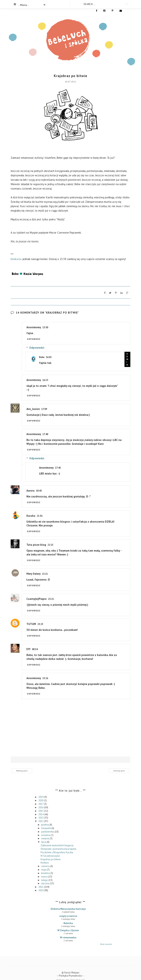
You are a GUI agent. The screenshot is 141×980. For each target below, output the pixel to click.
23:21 (51, 593)
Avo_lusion (33, 403)
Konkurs (45, 857)
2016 (41, 802)
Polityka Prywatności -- (72, 970)
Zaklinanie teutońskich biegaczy (57, 840)
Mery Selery (34, 568)
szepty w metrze (68, 910)
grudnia (45, 819)
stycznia (46, 878)
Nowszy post (22, 765)
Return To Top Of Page (71, 975)
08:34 (35, 643)
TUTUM (31, 618)
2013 (41, 812)
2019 (41, 791)
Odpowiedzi (37, 342)
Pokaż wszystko (106, 938)
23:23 (40, 618)
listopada (46, 822)
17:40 (45, 428)
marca (45, 871)
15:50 (45, 322)
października (48, 826)
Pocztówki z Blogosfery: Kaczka (57, 847)
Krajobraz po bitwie (51, 853)
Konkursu (16, 253)
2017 (41, 798)
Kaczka (31, 510)
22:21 (45, 568)
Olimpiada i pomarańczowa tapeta (58, 843)
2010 (41, 884)
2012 (41, 815)
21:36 (40, 510)
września (46, 829)
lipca (44, 836)
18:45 (39, 485)
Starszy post (119, 765)
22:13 (50, 539)
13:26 (45, 672)
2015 (41, 805)
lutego (45, 874)
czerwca (46, 860)
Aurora (30, 485)
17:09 (44, 403)
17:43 (58, 462)
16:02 (49, 351)
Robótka (68, 917)
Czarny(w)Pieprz (37, 593)
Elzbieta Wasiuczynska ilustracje (68, 903)
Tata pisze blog (36, 539)
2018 (41, 795)
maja (44, 864)
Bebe (42, 351)
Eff (28, 643)
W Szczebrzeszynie (50, 850)
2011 (41, 881)
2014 (41, 808)
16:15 (45, 374)
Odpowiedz (34, 333)
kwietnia (46, 867)
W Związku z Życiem (68, 924)
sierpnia (45, 833)
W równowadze (68, 932)
